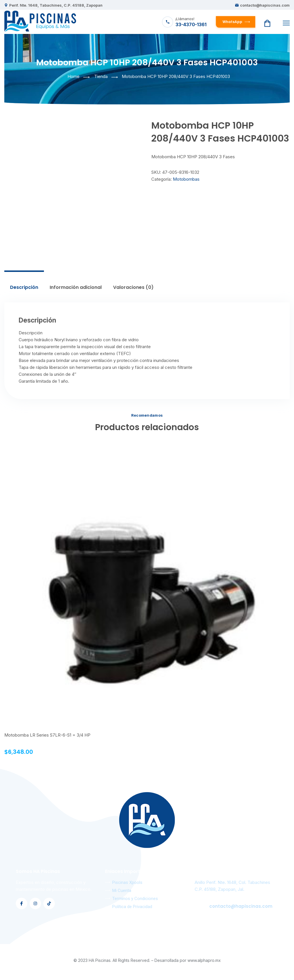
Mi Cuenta (122, 891)
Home (73, 76)
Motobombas (186, 179)
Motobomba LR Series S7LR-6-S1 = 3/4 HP (47, 735)
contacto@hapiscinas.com (265, 5)
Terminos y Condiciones (135, 899)
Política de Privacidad (132, 907)
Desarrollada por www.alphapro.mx (188, 960)
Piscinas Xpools (127, 882)
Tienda (101, 76)
